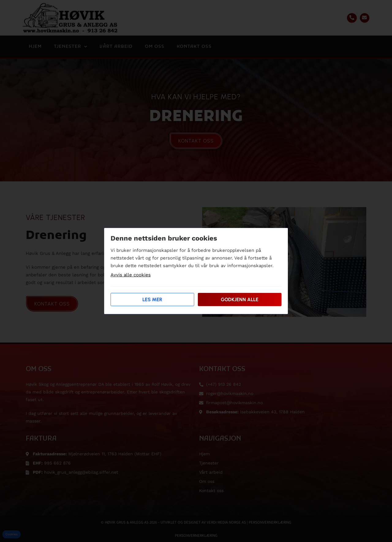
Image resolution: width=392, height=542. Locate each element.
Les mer (152, 299)
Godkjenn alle (240, 299)
